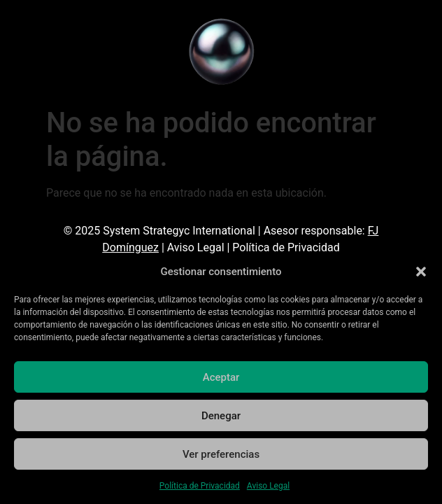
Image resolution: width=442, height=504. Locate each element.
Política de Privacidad (200, 486)
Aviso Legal (268, 486)
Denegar (221, 416)
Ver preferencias (221, 454)
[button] (421, 272)
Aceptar (221, 377)
